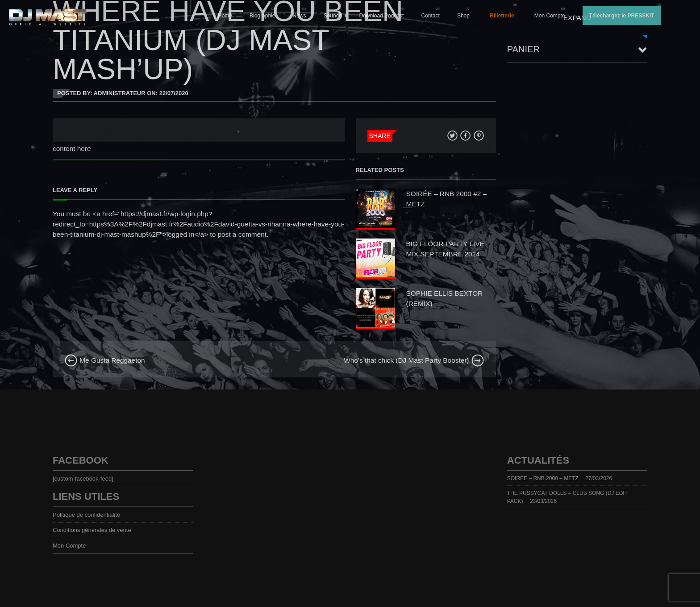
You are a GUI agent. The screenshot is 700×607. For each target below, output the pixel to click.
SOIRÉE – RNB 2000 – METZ (543, 478)
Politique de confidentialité (86, 515)
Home (225, 16)
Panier (523, 49)
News (300, 16)
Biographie (262, 16)
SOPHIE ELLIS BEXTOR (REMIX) (445, 298)
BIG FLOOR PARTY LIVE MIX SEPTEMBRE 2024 (445, 249)
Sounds (333, 16)
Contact (431, 16)
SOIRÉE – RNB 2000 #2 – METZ (447, 199)
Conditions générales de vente (92, 530)
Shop (463, 16)
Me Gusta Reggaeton (105, 360)
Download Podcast (381, 16)
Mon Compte (550, 16)
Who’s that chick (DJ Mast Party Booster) (414, 360)
